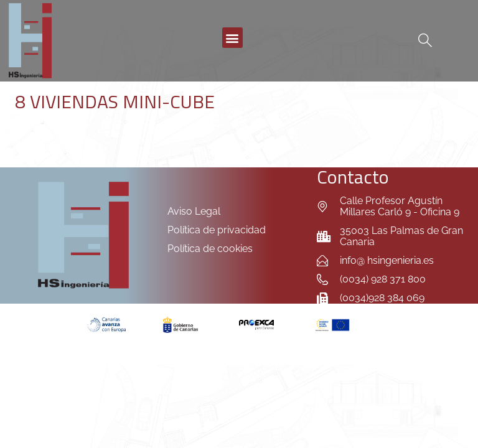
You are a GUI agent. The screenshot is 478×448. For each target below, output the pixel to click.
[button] (232, 38)
